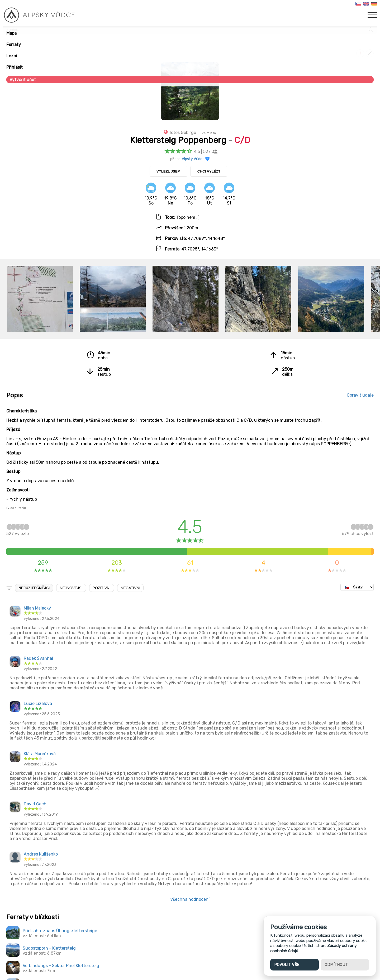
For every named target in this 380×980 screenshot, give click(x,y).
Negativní (130, 588)
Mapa (11, 33)
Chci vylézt (209, 171)
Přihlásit (15, 67)
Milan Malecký (37, 608)
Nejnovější (71, 588)
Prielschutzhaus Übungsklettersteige (60, 931)
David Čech (35, 804)
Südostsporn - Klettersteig (49, 948)
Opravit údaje (360, 395)
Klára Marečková (40, 754)
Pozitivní (102, 588)
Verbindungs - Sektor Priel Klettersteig (61, 966)
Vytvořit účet (23, 80)
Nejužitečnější (34, 588)
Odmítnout (336, 965)
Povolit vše (287, 965)
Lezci (12, 56)
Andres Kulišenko (41, 854)
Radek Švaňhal (38, 658)
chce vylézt (358, 531)
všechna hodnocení (190, 899)
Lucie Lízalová (38, 703)
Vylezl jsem (168, 171)
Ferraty (14, 45)
